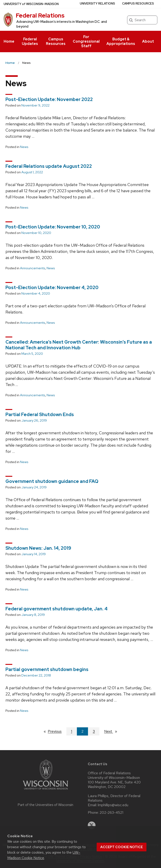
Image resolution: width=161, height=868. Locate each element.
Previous (57, 731)
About (148, 41)
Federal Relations (40, 16)
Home (9, 41)
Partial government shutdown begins (47, 669)
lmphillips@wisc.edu (113, 805)
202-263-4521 (111, 813)
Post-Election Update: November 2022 (49, 99)
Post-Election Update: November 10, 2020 (53, 227)
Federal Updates (30, 41)
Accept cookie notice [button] (122, 847)
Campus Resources (56, 41)
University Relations (97, 4)
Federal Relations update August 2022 (49, 166)
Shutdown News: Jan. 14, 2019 (38, 548)
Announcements (33, 268)
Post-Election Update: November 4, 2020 (52, 288)
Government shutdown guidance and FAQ (52, 481)
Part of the (45, 805)
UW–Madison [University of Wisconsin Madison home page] (31, 4)
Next (113, 731)
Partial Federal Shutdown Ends (40, 415)
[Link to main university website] (45, 790)
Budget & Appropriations (121, 41)
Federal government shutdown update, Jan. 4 (57, 609)
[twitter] (92, 825)
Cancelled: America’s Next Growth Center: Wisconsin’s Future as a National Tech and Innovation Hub (79, 345)
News (24, 147)
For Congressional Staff (86, 41)
